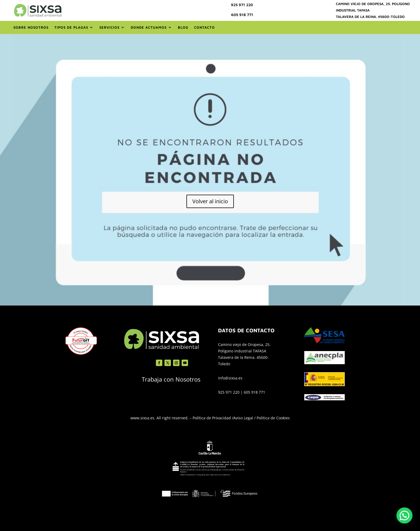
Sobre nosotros (31, 27)
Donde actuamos (149, 27)
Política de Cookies (273, 418)
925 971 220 (242, 5)
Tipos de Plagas (71, 27)
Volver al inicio (210, 201)
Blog (183, 27)
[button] (404, 515)
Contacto (205, 27)
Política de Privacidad (212, 418)
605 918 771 (242, 15)
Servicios (109, 27)
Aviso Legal (243, 418)
